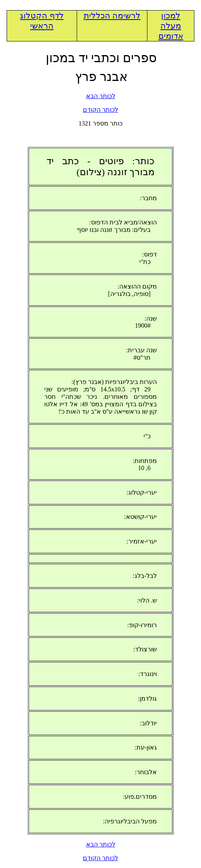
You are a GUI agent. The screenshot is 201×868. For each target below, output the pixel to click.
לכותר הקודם (100, 110)
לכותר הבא (101, 96)
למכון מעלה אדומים (171, 26)
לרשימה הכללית (112, 16)
